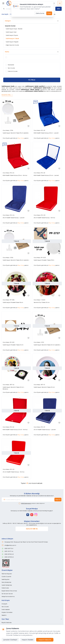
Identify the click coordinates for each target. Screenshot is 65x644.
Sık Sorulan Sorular (7, 594)
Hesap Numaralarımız (8, 596)
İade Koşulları (6, 579)
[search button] (58, 9)
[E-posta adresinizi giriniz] (32, 500)
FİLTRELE (32, 80)
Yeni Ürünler (5, 607)
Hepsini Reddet (28, 640)
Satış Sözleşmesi (6, 582)
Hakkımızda (5, 588)
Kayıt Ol (58, 500)
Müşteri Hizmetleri (7, 612)
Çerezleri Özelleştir (10, 640)
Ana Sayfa (5, 14)
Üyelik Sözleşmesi (7, 585)
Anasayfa (4, 604)
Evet (49, 13)
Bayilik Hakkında (7, 622)
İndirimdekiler (6, 609)
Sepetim (4, 615)
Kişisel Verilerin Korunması (9, 591)
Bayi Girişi (21, 138)
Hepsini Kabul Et (45, 640)
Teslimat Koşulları (7, 574)
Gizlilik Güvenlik (6, 577)
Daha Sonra (40, 13)
